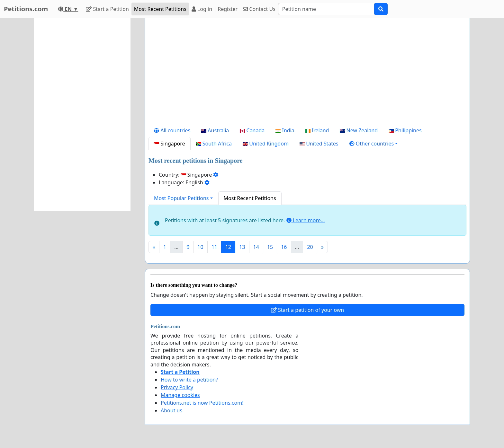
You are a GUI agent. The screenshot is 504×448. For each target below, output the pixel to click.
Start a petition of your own (307, 310)
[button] (374, 144)
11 (214, 247)
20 (310, 247)
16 (284, 247)
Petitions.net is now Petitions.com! (202, 403)
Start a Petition (107, 9)
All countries (172, 130)
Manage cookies (180, 395)
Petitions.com (26, 9)
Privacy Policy (177, 387)
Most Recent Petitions (160, 9)
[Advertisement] (307, 74)
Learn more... (306, 220)
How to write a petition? (189, 380)
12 (228, 247)
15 (270, 247)
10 (200, 247)
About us (171, 410)
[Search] (326, 9)
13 (242, 247)
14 (256, 247)
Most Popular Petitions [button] (181, 198)
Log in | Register (215, 9)
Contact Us (259, 9)
